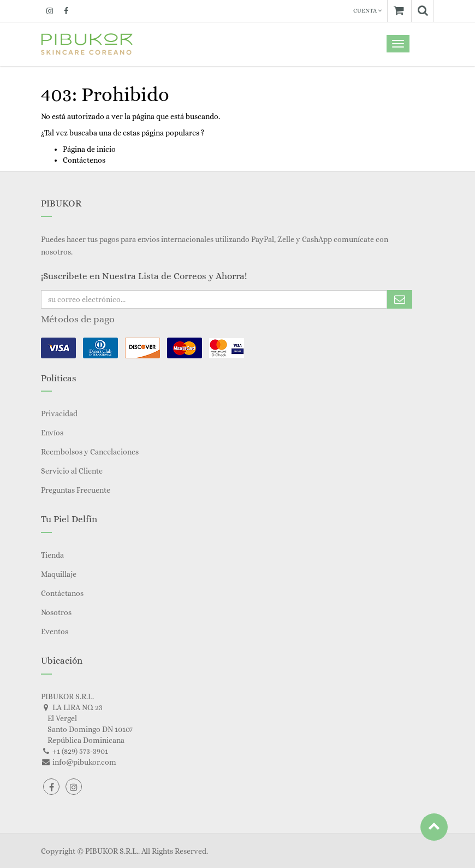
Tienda (52, 555)
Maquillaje (59, 574)
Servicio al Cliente (72, 471)
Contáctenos (84, 160)
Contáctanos (62, 593)
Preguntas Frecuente (76, 490)
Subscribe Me (400, 299)
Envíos (52, 433)
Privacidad (59, 414)
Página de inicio (89, 149)
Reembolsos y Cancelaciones (90, 452)
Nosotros (56, 612)
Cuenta (367, 11)
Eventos (55, 631)
